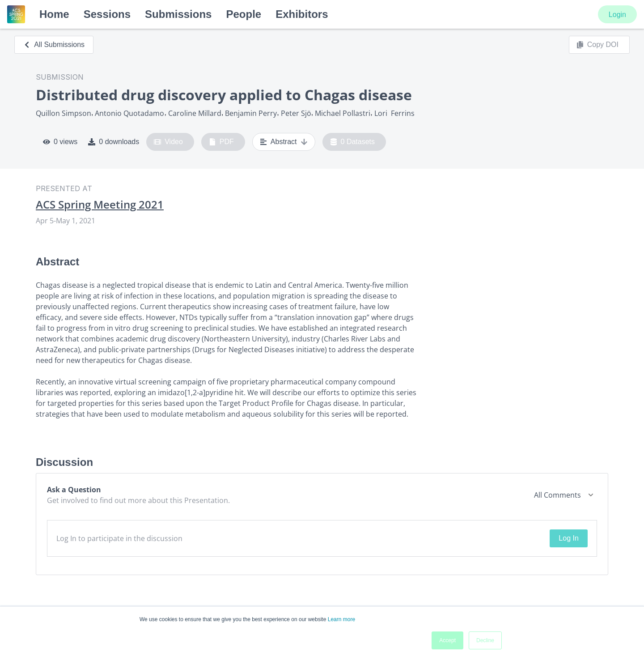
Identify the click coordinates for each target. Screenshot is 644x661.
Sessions (107, 14)
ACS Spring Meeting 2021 (100, 205)
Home (54, 14)
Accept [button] (447, 640)
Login (617, 15)
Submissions (178, 14)
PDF (221, 142)
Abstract (284, 142)
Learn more (341, 619)
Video (168, 142)
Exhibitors (302, 14)
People (244, 14)
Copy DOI (597, 45)
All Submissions (54, 45)
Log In (568, 538)
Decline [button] (485, 640)
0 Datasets (353, 142)
